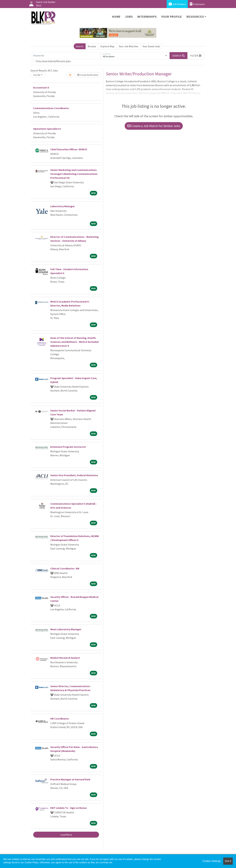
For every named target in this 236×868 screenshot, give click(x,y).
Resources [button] (195, 17)
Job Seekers (177, 4)
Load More (66, 835)
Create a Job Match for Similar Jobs (154, 126)
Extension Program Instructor (68, 447)
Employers (197, 4)
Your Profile (172, 17)
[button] (196, 56)
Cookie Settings (212, 861)
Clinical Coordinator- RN (65, 568)
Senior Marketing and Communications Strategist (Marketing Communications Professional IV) (74, 174)
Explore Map (107, 46)
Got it (228, 861)
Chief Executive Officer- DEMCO (69, 149)
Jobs (129, 17)
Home (116, 17)
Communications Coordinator (51, 108)
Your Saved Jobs (151, 46)
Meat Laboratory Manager (66, 629)
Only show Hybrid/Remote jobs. (53, 61)
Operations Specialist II (47, 129)
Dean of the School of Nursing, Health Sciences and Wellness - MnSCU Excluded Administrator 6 (74, 342)
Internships (147, 17)
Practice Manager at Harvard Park (70, 779)
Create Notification (88, 75)
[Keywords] (66, 56)
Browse (92, 46)
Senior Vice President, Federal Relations (74, 475)
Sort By (37, 75)
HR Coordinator (60, 719)
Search (80, 46)
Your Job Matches (129, 46)
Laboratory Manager (63, 206)
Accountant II (41, 87)
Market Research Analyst (65, 658)
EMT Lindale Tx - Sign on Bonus (69, 808)
